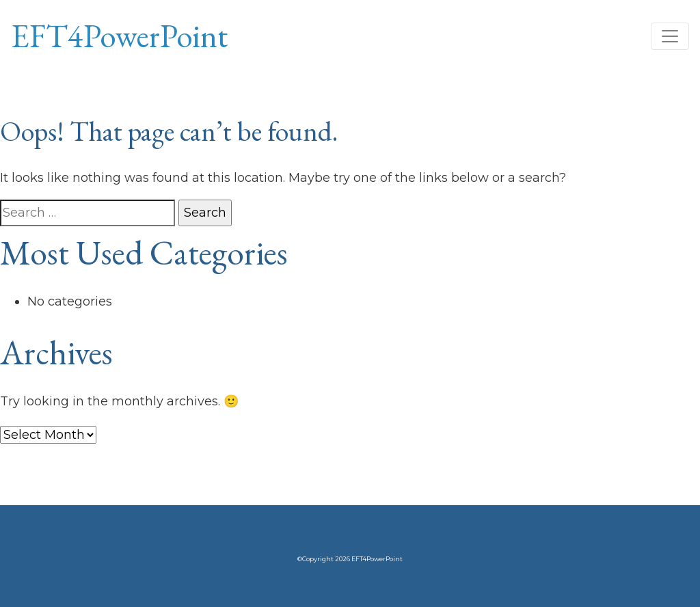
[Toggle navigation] (670, 36)
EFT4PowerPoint (119, 36)
